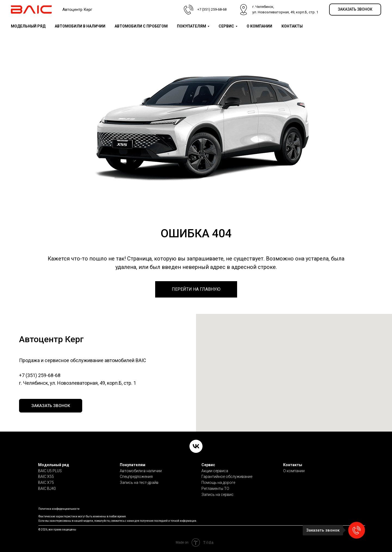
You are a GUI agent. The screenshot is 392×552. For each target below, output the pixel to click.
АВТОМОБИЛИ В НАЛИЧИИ (80, 26)
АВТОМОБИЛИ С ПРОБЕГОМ (141, 26)
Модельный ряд (54, 465)
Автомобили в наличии (141, 471)
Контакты (293, 465)
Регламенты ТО (215, 489)
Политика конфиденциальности (59, 509)
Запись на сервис (218, 495)
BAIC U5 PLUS (50, 471)
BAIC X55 (46, 477)
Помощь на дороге (218, 483)
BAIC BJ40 (47, 489)
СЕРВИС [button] (226, 26)
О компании (294, 471)
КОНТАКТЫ (292, 26)
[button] (355, 10)
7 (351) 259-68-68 (213, 9)
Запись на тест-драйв (139, 483)
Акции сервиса (215, 471)
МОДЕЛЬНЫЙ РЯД (28, 26)
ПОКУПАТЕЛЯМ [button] (192, 26)
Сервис (208, 465)
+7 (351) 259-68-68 (40, 375)
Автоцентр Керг (77, 10)
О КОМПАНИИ (259, 26)
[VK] (196, 446)
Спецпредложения (136, 477)
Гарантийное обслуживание (227, 477)
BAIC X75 (46, 483)
